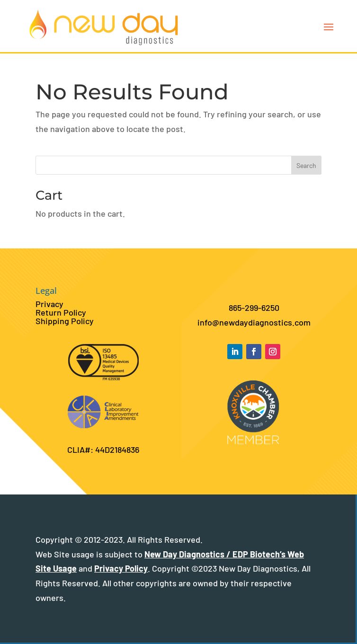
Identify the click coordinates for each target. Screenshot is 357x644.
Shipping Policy (65, 321)
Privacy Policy (121, 568)
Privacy (49, 304)
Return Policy (61, 312)
